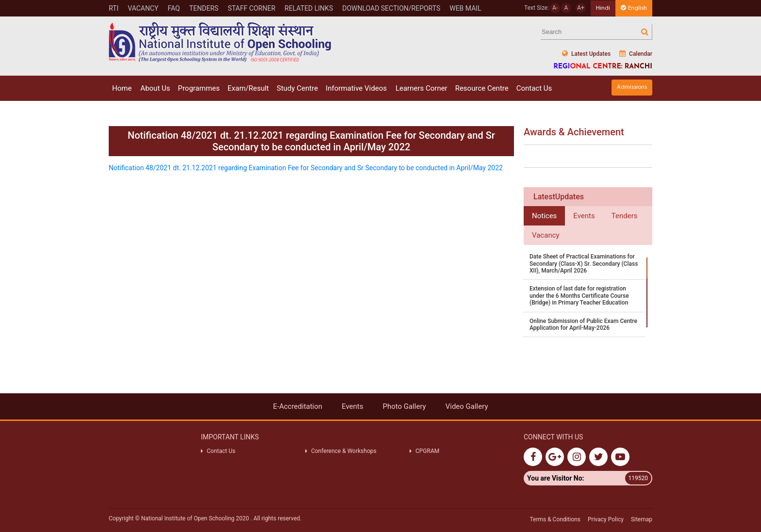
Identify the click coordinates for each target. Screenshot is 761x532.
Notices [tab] (544, 216)
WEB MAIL (465, 8)
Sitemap (642, 519)
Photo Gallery (404, 406)
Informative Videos (356, 88)
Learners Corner (422, 88)
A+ (581, 8)
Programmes (199, 88)
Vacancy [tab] (546, 235)
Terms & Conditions (555, 519)
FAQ (174, 8)
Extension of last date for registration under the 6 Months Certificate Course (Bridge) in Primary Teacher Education (579, 296)
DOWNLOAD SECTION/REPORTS (391, 8)
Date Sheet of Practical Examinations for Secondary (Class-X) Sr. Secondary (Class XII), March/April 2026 (584, 264)
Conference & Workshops (344, 451)
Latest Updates (586, 54)
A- (555, 8)
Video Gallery (467, 406)
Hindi (603, 8)
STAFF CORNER (251, 8)
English (634, 8)
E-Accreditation (298, 406)
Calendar (636, 54)
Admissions (632, 87)
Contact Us (534, 88)
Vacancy (143, 8)
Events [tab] (584, 216)
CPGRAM (428, 451)
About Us (155, 88)
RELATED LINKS (309, 8)
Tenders (204, 8)
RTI (114, 8)
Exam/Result (248, 88)
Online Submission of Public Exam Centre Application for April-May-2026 (583, 324)
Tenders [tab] (625, 216)
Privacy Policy (606, 519)
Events (352, 406)
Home (122, 88)
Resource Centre (482, 88)
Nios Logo (220, 42)
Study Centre (297, 88)
